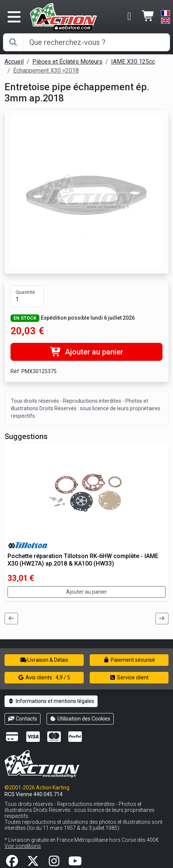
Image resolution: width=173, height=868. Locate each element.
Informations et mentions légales (51, 701)
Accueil (14, 62)
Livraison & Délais (44, 660)
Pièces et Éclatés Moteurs (67, 62)
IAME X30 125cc (133, 62)
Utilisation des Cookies (80, 719)
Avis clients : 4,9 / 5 (44, 677)
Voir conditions (23, 846)
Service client (129, 677)
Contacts (23, 719)
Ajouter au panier (86, 352)
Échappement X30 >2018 (46, 71)
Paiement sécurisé (129, 660)
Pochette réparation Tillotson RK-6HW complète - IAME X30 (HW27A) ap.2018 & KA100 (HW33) (83, 560)
